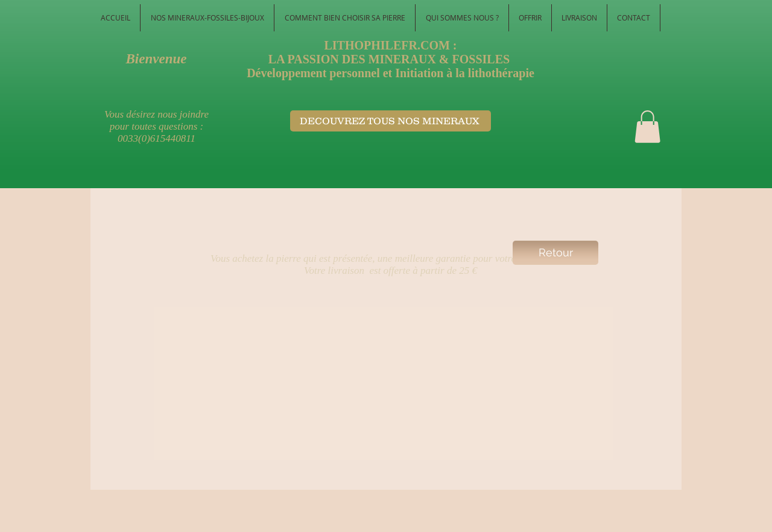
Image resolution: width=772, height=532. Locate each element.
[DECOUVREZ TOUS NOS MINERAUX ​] (391, 121)
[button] (647, 127)
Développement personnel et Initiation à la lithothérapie (391, 73)
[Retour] (555, 253)
